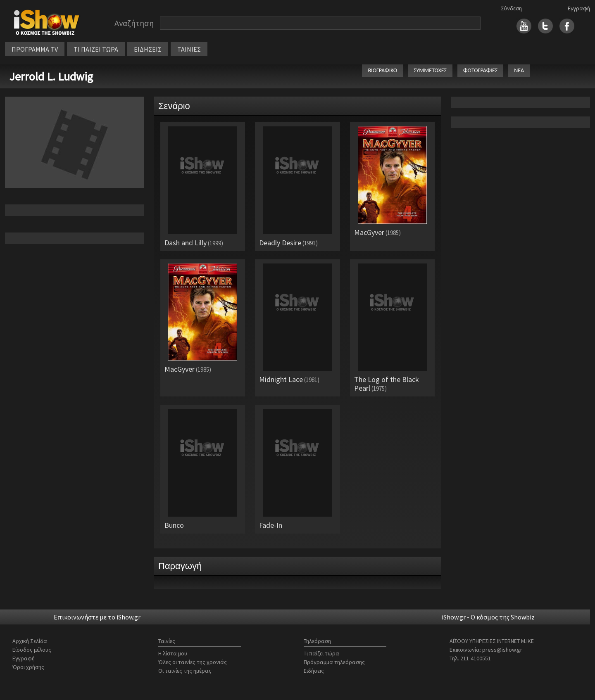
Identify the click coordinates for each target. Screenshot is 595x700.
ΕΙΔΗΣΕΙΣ (148, 49)
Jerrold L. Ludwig (51, 76)
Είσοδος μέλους (32, 650)
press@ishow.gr (502, 650)
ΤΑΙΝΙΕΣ (189, 49)
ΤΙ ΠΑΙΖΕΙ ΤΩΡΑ (96, 49)
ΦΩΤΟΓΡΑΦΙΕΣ (480, 70)
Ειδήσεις (314, 671)
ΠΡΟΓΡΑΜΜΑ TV (35, 49)
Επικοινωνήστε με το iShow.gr (97, 617)
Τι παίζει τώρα (321, 653)
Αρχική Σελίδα (30, 641)
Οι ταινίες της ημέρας (185, 671)
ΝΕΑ (519, 70)
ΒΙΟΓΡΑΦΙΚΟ (382, 70)
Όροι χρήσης (28, 667)
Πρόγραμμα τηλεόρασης (334, 662)
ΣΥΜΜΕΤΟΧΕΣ (430, 70)
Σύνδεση (511, 8)
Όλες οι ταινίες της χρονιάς (193, 662)
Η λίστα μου (173, 653)
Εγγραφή (579, 8)
